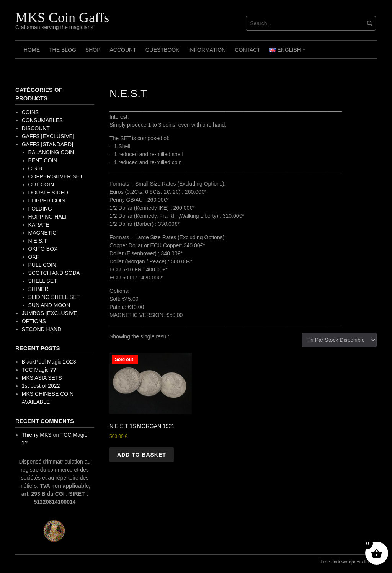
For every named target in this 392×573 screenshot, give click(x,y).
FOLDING (40, 209)
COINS (30, 112)
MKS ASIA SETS (42, 378)
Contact (247, 50)
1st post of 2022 (41, 386)
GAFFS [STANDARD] (47, 144)
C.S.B (35, 168)
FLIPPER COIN (47, 201)
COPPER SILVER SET (56, 176)
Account (123, 50)
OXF (34, 257)
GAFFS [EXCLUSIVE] (48, 136)
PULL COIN (42, 265)
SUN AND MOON (49, 305)
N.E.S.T (38, 241)
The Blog (63, 50)
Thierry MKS (37, 435)
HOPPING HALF (48, 217)
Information (207, 50)
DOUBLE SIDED (48, 193)
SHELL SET (43, 281)
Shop (93, 50)
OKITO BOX (43, 249)
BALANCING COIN (51, 152)
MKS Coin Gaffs (62, 18)
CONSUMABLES (42, 120)
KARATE (39, 225)
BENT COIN (43, 160)
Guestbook (163, 50)
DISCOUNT (36, 128)
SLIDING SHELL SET (54, 297)
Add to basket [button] (142, 455)
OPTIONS (34, 321)
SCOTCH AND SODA (54, 273)
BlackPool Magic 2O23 (49, 362)
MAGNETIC (42, 233)
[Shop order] (339, 340)
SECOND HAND (42, 329)
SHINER (38, 289)
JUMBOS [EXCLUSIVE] (50, 313)
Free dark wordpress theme (349, 562)
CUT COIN (41, 184)
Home (32, 50)
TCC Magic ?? (39, 370)
